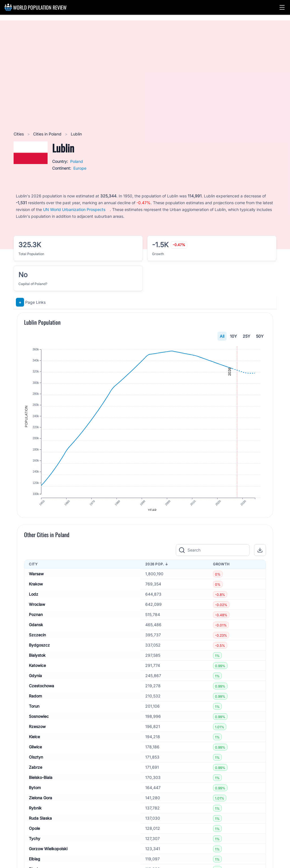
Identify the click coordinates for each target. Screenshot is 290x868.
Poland (77, 161)
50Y (260, 336)
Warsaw (36, 578)
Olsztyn (36, 761)
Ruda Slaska (40, 822)
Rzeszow (37, 730)
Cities (19, 134)
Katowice (37, 669)
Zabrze (36, 771)
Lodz (34, 598)
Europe (80, 168)
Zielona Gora (40, 802)
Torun (34, 710)
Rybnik (35, 812)
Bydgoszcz (39, 649)
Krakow (36, 588)
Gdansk (36, 629)
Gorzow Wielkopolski (48, 853)
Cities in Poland (48, 134)
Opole (34, 832)
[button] (282, 7)
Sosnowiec (39, 720)
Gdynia (35, 679)
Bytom (35, 791)
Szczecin (37, 639)
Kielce (34, 741)
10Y (234, 336)
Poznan (36, 618)
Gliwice (35, 751)
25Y (247, 336)
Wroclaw (37, 608)
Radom (35, 700)
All (222, 336)
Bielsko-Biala (41, 781)
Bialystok (37, 659)
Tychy (35, 842)
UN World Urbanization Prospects (74, 209)
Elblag (35, 863)
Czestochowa (41, 690)
